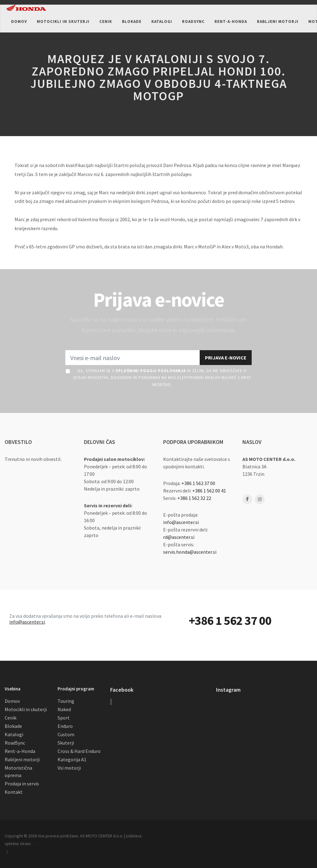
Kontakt (14, 792)
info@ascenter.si (181, 522)
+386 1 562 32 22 (194, 498)
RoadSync (15, 743)
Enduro (65, 726)
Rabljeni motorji (22, 759)
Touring (66, 701)
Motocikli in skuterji (26, 709)
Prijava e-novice (226, 358)
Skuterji (66, 743)
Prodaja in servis (22, 784)
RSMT (37, 844)
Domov (12, 701)
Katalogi (14, 734)
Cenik (11, 718)
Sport (64, 718)
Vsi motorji (69, 768)
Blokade (13, 726)
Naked (64, 709)
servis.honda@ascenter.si (190, 552)
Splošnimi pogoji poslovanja (151, 371)
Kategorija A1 (72, 759)
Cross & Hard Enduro (79, 751)
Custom (66, 734)
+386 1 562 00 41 (209, 491)
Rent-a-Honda (20, 751)
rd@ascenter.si (179, 537)
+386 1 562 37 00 (198, 483)
